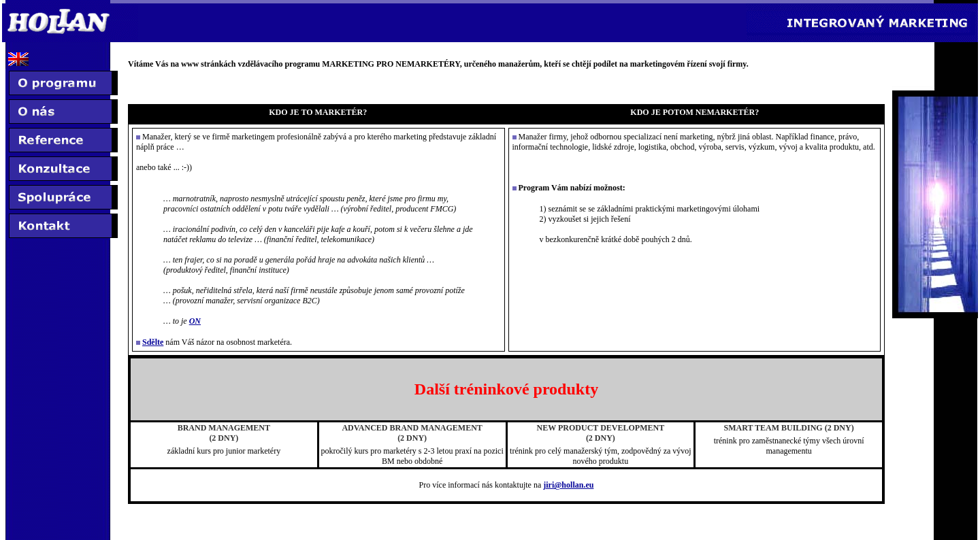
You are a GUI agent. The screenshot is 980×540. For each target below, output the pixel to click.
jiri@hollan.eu (568, 485)
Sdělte (153, 342)
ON (195, 321)
